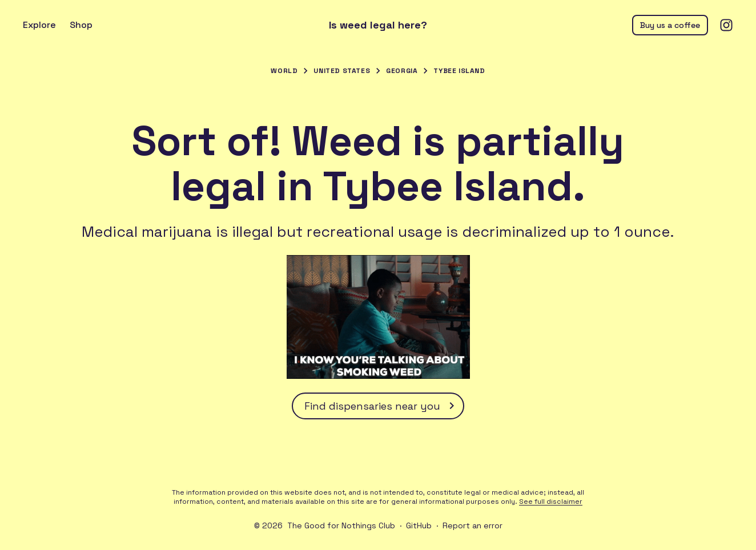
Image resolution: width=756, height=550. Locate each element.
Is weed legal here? (378, 25)
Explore (39, 25)
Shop (81, 25)
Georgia (402, 71)
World (284, 71)
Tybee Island (459, 71)
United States (342, 71)
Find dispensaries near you (381, 406)
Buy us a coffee (670, 25)
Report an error (472, 525)
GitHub (419, 525)
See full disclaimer (551, 502)
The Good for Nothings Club (341, 525)
